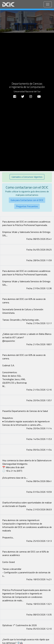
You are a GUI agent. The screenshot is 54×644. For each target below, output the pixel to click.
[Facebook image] (27, 218)
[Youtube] (39, 96)
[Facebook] (15, 96)
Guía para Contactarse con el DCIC (27, 200)
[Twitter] (23, 96)
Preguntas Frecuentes (27, 206)
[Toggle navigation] (48, 4)
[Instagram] (31, 96)
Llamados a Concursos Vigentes (27, 177)
